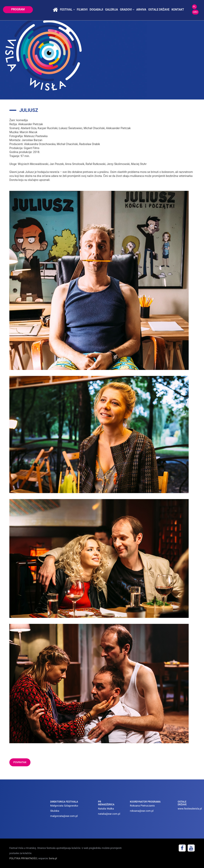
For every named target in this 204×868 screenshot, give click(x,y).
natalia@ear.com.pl (109, 814)
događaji (96, 10)
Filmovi (82, 10)
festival (67, 10)
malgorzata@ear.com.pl (64, 816)
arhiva (141, 10)
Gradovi (127, 10)
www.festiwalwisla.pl (190, 809)
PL (194, 7)
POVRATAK (20, 762)
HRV (195, 12)
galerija (112, 10)
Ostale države (159, 10)
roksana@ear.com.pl (142, 811)
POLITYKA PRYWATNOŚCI (23, 858)
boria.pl (53, 858)
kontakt (178, 10)
